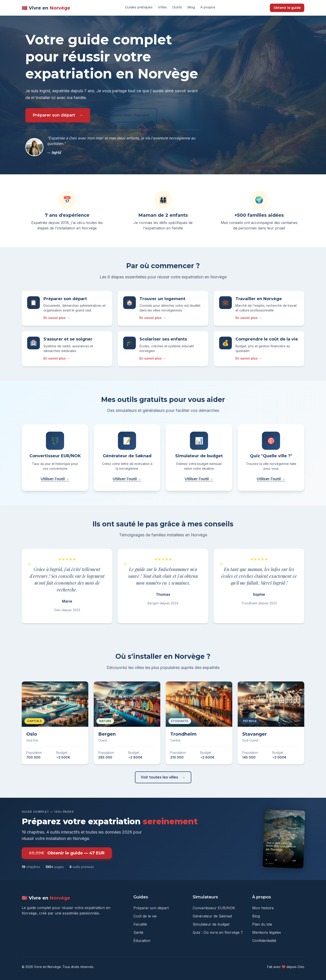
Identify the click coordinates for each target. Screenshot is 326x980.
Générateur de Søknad (212, 916)
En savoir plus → (57, 318)
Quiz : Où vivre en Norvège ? (218, 932)
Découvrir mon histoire (125, 115)
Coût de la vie (145, 916)
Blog (191, 7)
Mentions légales (267, 932)
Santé (138, 932)
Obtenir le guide (287, 8)
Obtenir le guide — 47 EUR (67, 853)
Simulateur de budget (211, 924)
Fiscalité (140, 924)
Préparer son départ (54, 115)
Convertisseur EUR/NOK (214, 908)
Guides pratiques (139, 7)
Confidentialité (264, 941)
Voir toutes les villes (159, 777)
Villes (162, 7)
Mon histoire (263, 908)
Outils (177, 7)
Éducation (142, 941)
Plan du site (262, 924)
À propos (208, 7)
